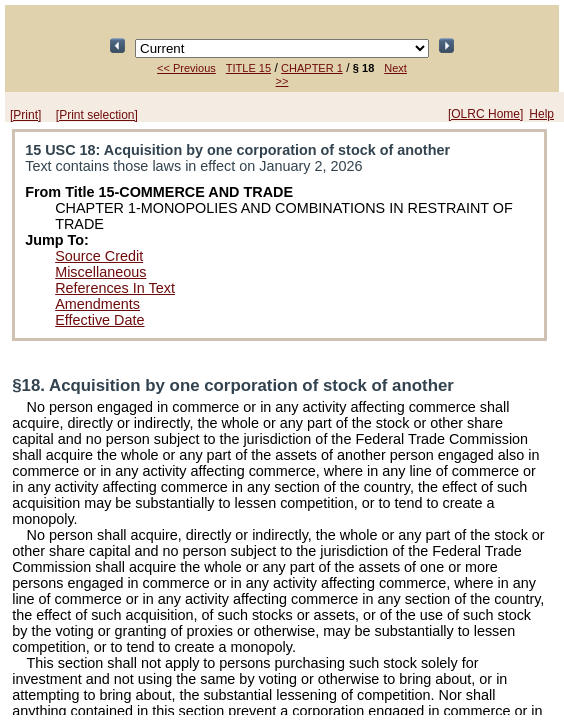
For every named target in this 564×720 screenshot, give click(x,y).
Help (541, 114)
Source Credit (99, 256)
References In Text (115, 288)
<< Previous (186, 68)
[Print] (25, 115)
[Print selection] (97, 115)
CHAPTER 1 (312, 68)
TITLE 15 (248, 68)
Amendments (97, 304)
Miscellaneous (100, 272)
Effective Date (99, 320)
